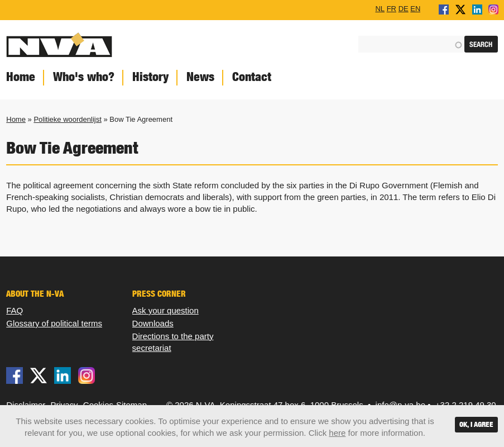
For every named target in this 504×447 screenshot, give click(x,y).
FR (392, 8)
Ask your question (165, 310)
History (150, 77)
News (200, 77)
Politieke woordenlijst (67, 119)
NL (380, 8)
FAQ (15, 310)
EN (415, 8)
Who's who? (84, 77)
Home (16, 119)
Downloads (153, 323)
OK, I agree (476, 424)
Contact (252, 77)
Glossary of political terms (54, 323)
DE (404, 8)
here (337, 433)
